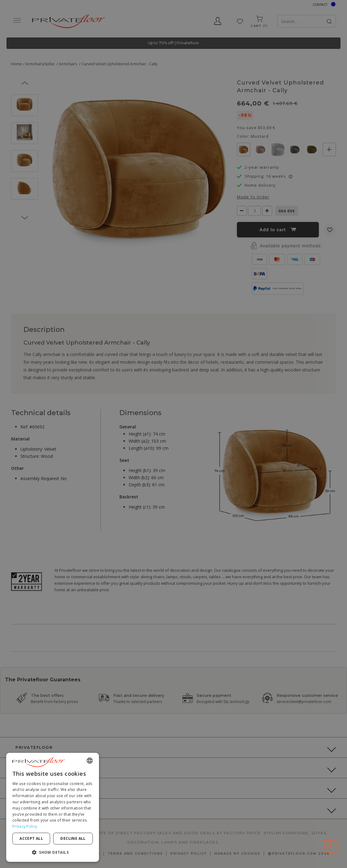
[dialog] (53, 807)
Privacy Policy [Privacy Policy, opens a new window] (25, 826)
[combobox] (90, 761)
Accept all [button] (31, 838)
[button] (53, 852)
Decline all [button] (73, 838)
